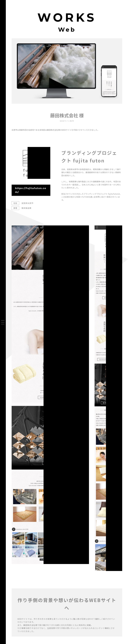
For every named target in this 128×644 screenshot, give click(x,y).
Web (67, 30)
